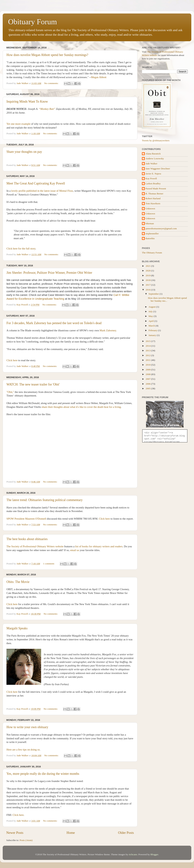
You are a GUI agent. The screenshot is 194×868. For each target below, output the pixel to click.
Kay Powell (151, 178)
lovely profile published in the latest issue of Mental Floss (42, 191)
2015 (148, 341)
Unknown (150, 208)
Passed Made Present (156, 189)
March (152, 326)
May (151, 316)
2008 (148, 374)
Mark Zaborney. (108, 330)
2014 (148, 346)
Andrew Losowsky (155, 158)
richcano (133, 854)
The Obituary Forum (152, 253)
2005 (148, 388)
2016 (148, 290)
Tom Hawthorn (153, 203)
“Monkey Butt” (47, 109)
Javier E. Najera (153, 174)
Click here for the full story (21, 249)
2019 (148, 275)
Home (71, 833)
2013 (148, 350)
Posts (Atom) (26, 840)
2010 (148, 365)
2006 (148, 384)
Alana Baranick (153, 154)
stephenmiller (152, 234)
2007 (148, 379)
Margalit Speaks (17, 628)
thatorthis (150, 238)
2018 (148, 280)
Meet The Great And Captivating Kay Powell (36, 183)
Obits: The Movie (18, 582)
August (152, 307)
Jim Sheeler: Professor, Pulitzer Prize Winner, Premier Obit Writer (49, 273)
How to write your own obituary (27, 727)
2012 (148, 355)
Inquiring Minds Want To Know (27, 102)
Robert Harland (153, 198)
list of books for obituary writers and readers (99, 546)
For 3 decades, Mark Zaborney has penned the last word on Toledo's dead (54, 323)
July (151, 311)
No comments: (52, 83)
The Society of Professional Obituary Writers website (35, 546)
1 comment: (49, 564)
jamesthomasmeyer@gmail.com (161, 228)
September (154, 294)
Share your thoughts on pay (24, 152)
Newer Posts (15, 833)
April (151, 321)
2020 (148, 271)
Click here (12, 360)
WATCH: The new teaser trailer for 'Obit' (33, 384)
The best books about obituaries (27, 539)
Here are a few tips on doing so (23, 750)
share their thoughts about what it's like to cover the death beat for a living (81, 407)
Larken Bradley (153, 183)
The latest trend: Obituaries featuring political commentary (45, 500)
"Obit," (10, 392)
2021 (148, 266)
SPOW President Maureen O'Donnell (26, 519)
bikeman (150, 223)
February (153, 330)
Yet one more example (18, 124)
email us (75, 550)
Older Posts (126, 833)
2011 (148, 360)
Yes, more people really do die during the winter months (43, 774)
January (153, 335)
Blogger (154, 854)
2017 (148, 285)
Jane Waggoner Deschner (158, 169)
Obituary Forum (33, 22)
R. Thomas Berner (154, 194)
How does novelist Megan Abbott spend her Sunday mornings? (47, 55)
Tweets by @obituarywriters (156, 140)
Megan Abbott (99, 77)
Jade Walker (151, 164)
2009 (148, 370)
